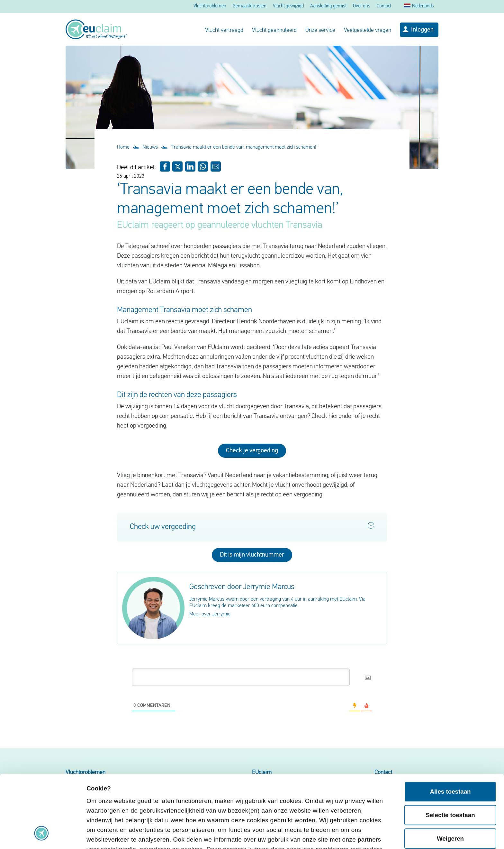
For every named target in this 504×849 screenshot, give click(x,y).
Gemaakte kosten (250, 6)
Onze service (320, 30)
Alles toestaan (450, 723)
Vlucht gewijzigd (288, 6)
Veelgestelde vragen (368, 30)
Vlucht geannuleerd (274, 30)
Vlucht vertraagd (224, 30)
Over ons (362, 6)
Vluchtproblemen (210, 6)
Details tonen (106, 835)
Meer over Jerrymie (210, 614)
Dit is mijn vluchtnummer (252, 555)
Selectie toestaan (450, 747)
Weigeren (450, 770)
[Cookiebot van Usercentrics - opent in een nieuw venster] (42, 835)
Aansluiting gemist (328, 6)
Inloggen (422, 30)
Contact (384, 6)
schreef (160, 246)
